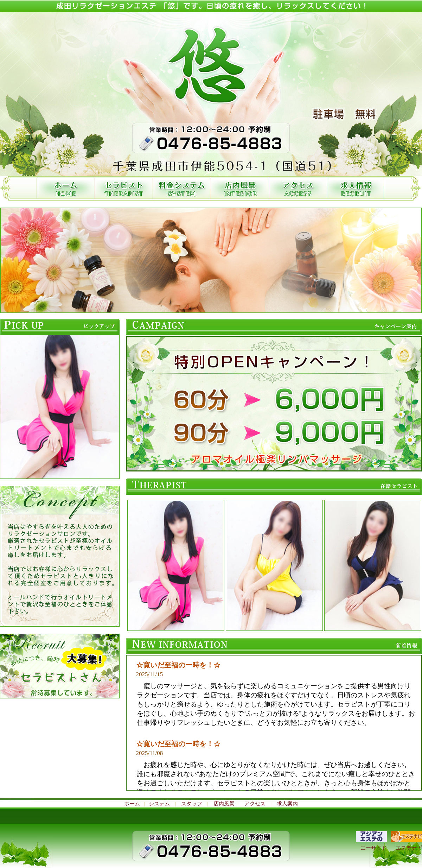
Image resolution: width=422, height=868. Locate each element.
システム (159, 804)
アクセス (255, 804)
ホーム (134, 804)
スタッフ (192, 804)
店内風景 (224, 804)
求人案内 (285, 804)
